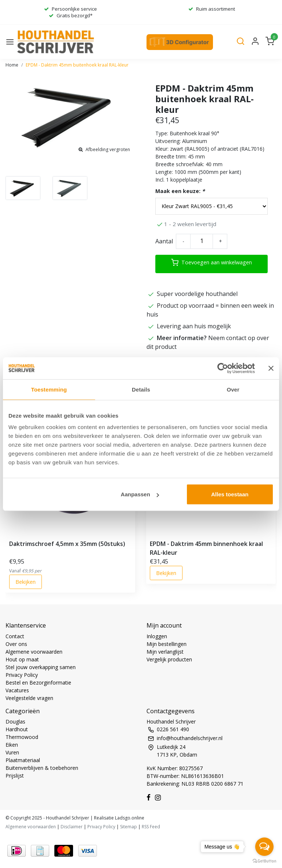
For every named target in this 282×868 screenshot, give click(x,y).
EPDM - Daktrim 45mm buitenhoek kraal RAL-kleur (77, 65)
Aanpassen (140, 494)
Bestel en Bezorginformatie (38, 683)
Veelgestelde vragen (29, 698)
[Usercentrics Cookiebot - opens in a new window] (223, 368)
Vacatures (17, 690)
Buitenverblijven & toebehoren (42, 768)
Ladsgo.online (129, 818)
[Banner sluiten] (271, 368)
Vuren (12, 752)
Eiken (12, 745)
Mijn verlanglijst (165, 652)
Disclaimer (72, 827)
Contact (15, 636)
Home (12, 65)
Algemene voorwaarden (34, 652)
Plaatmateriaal (23, 760)
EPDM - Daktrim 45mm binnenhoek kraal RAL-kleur (206, 548)
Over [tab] (233, 389)
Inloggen (157, 636)
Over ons (16, 644)
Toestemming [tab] (49, 389)
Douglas (15, 721)
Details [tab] (141, 389)
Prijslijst (15, 776)
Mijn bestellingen (167, 644)
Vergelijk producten (169, 659)
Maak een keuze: (180, 191)
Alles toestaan (230, 494)
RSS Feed (151, 827)
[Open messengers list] (264, 847)
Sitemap (129, 827)
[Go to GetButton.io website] (264, 861)
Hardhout (17, 729)
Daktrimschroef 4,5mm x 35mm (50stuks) (67, 544)
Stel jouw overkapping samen (41, 667)
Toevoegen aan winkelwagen (211, 262)
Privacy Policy (22, 675)
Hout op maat (22, 659)
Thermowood (22, 737)
